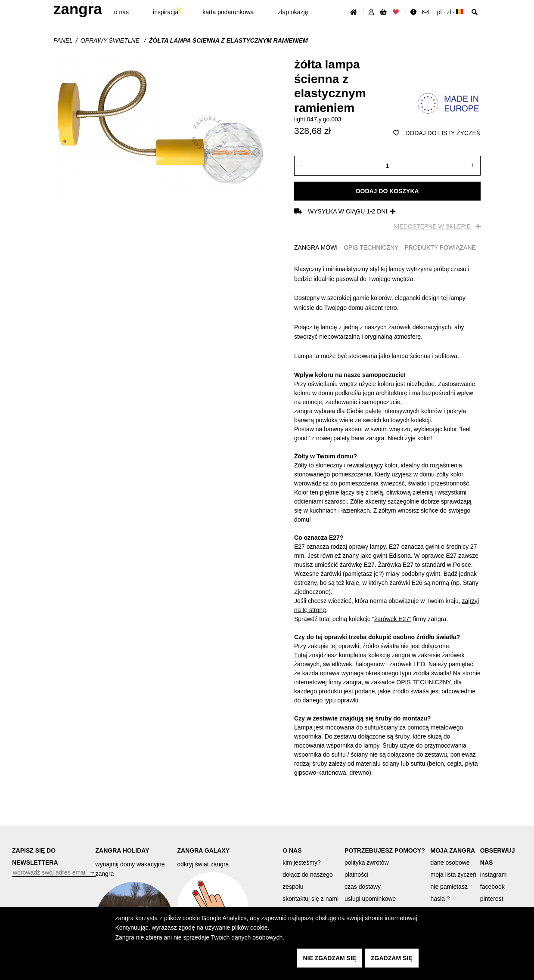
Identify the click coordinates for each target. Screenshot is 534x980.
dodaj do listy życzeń (437, 133)
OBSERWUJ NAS (498, 856)
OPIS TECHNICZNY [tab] (371, 247)
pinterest (492, 899)
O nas (121, 12)
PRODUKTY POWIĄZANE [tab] (440, 247)
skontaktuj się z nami (310, 899)
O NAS (292, 850)
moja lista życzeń (454, 875)
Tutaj (301, 655)
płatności (356, 875)
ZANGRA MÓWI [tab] (316, 247)
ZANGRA (78, 9)
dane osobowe (450, 863)
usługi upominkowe (370, 899)
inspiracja (166, 12)
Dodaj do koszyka (387, 191)
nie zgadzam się (330, 958)
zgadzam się (391, 958)
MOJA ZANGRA (453, 850)
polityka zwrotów (367, 863)
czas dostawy (363, 887)
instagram (493, 875)
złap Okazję (293, 12)
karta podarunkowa (228, 12)
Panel (63, 40)
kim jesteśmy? (302, 863)
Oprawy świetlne (111, 40)
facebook (492, 887)
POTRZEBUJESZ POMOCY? (385, 850)
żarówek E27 (392, 619)
